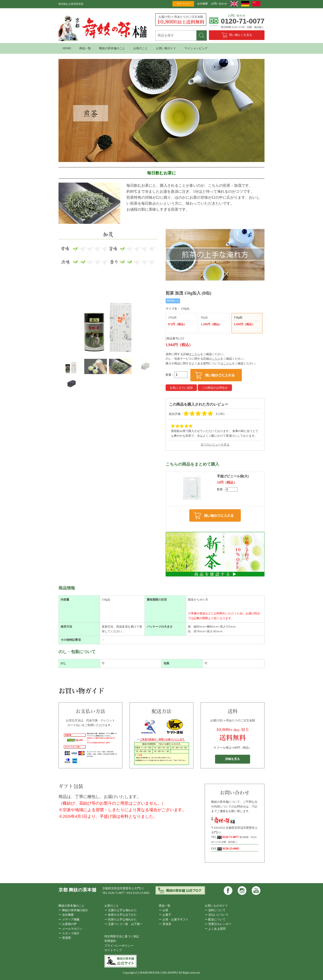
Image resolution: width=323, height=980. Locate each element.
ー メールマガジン (70, 929)
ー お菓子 (165, 915)
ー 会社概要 (66, 915)
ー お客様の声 (68, 924)
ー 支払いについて (217, 915)
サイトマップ (113, 950)
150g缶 (247, 321)
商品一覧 (85, 48)
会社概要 (202, 4)
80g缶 (214, 321)
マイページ (183, 4)
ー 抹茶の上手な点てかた (121, 915)
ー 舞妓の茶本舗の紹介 (73, 910)
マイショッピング (196, 48)
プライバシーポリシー (119, 946)
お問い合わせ (219, 4)
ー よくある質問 (215, 929)
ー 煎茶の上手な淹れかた (121, 920)
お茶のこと (140, 48)
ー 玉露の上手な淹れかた (121, 910)
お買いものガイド (216, 906)
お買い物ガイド (166, 48)
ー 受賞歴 (65, 938)
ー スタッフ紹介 (69, 933)
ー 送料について (215, 910)
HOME (67, 48)
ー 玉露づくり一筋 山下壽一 (124, 924)
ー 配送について (215, 920)
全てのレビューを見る (215, 445)
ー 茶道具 (165, 924)
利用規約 (110, 941)
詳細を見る (233, 759)
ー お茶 (164, 910)
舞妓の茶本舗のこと (112, 48)
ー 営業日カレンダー (218, 924)
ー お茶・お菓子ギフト (174, 920)
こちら (196, 354)
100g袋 (181, 321)
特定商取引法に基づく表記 (122, 936)
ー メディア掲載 (69, 920)
